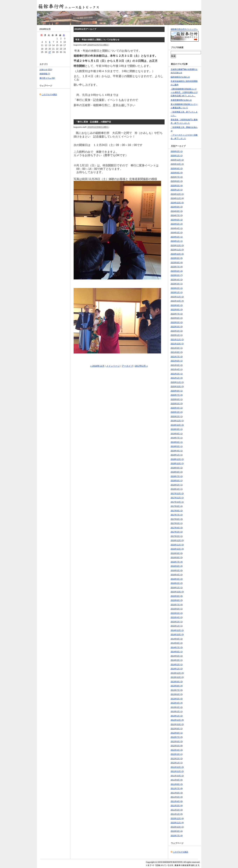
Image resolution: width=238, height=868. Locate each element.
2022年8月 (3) (177, 309)
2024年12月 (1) (177, 194)
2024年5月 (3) (177, 224)
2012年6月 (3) (177, 741)
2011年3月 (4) (177, 806)
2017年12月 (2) (177, 493)
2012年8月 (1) (177, 733)
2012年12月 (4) (177, 720)
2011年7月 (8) (177, 788)
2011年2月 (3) (177, 810)
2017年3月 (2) (177, 532)
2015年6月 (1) (177, 609)
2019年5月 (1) (177, 446)
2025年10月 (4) (177, 164)
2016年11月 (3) (177, 545)
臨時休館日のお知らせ (180, 77)
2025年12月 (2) (177, 160)
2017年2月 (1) (177, 536)
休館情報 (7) (45, 74)
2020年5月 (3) (177, 404)
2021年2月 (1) (177, 374)
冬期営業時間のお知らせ (181, 100)
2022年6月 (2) (177, 318)
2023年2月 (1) (177, 288)
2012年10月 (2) (177, 724)
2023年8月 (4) (177, 263)
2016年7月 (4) (177, 562)
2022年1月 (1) (177, 335)
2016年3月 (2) (177, 579)
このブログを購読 (49, 94)
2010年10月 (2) (177, 827)
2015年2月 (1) (177, 622)
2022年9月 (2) (177, 305)
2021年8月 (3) (177, 352)
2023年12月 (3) (177, 245)
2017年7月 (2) (177, 515)
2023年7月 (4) (177, 267)
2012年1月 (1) (177, 763)
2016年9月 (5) (177, 553)
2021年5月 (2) (177, 365)
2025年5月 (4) (177, 186)
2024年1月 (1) (177, 241)
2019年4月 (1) (177, 451)
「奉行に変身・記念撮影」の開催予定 (93, 122)
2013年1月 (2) (177, 716)
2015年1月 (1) (177, 626)
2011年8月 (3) (177, 784)
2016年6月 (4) (177, 566)
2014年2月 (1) (177, 664)
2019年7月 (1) (177, 438)
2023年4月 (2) (177, 280)
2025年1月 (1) (177, 190)
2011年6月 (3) (177, 793)
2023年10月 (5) (177, 254)
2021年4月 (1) (177, 369)
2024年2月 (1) (177, 237)
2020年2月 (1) (177, 416)
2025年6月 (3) (177, 181)
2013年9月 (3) (177, 682)
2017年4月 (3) (177, 528)
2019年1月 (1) (177, 455)
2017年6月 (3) (177, 519)
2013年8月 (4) (177, 686)
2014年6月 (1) (177, 652)
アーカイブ (127, 366)
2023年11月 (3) (177, 250)
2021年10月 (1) (177, 344)
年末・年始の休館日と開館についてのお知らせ (97, 40)
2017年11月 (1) (177, 498)
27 (50, 52)
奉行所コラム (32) (47, 78)
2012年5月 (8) (177, 746)
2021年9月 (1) (177, 348)
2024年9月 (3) (177, 207)
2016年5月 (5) (177, 570)
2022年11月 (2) (177, 297)
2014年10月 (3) (177, 634)
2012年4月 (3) (177, 750)
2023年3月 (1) (177, 284)
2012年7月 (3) (177, 737)
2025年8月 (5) (177, 173)
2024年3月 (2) (177, 232)
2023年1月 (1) (177, 292)
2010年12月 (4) (177, 818)
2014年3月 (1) (177, 660)
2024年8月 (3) (177, 211)
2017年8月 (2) (177, 511)
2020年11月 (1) (177, 382)
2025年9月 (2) (177, 168)
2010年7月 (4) (177, 836)
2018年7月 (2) (177, 476)
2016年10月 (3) (177, 549)
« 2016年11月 (97, 366)
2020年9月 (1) (177, 391)
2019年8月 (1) (177, 434)
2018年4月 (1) (177, 489)
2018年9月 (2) (177, 468)
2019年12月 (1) (177, 421)
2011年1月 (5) (177, 814)
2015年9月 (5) (177, 596)
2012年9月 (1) (177, 729)
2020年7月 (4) (177, 395)
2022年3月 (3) (177, 327)
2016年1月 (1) (177, 588)
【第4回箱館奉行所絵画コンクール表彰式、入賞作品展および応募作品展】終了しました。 (184, 92)
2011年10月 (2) (177, 776)
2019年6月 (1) (177, 442)
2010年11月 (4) (177, 823)
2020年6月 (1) (177, 399)
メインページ (113, 366)
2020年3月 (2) (177, 412)
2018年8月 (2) (177, 472)
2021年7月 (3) (177, 357)
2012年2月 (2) (177, 759)
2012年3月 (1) (177, 754)
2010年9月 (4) (177, 831)
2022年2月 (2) (177, 331)
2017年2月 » (141, 366)
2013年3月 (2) (177, 707)
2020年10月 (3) (177, 386)
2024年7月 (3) (177, 215)
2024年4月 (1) (177, 228)
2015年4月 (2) (177, 617)
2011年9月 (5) (177, 780)
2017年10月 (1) (177, 502)
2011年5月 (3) (177, 797)
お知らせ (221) (46, 69)
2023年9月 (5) (177, 258)
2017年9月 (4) (177, 506)
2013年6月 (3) (177, 694)
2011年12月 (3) (177, 767)
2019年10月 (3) (177, 425)
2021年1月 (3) (177, 378)
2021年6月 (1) (177, 361)
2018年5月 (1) (177, 485)
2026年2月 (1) (177, 151)
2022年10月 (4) (177, 301)
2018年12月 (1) (177, 459)
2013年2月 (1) (177, 711)
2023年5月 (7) (177, 275)
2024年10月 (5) (177, 203)
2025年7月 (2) (177, 177)
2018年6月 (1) (177, 481)
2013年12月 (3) (177, 673)
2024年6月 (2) (177, 220)
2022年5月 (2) (177, 322)
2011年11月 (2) (177, 771)
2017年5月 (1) (177, 523)
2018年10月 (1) (177, 463)
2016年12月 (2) (177, 540)
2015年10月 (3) (177, 592)
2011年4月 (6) (177, 801)
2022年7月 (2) (177, 314)
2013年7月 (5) (177, 690)
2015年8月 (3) (177, 600)
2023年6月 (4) (177, 271)
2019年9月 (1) (177, 429)
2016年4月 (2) (177, 575)
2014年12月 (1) (177, 630)
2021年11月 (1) (177, 339)
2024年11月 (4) (177, 198)
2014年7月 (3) (177, 647)
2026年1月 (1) (177, 156)
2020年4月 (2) (177, 408)
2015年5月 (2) (177, 613)
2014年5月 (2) (177, 656)
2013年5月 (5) (177, 699)
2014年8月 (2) (177, 643)
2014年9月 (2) (177, 639)
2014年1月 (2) (177, 669)
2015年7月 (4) (177, 605)
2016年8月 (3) (177, 557)
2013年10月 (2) (177, 677)
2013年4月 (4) (177, 703)
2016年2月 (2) (177, 583)
